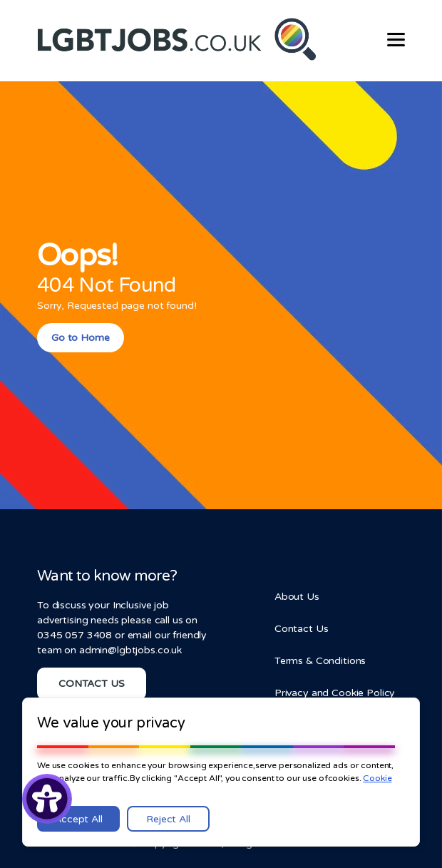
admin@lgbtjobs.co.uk (130, 650)
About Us (297, 597)
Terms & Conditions (320, 661)
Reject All (168, 819)
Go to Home (81, 338)
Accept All (78, 819)
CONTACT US (92, 684)
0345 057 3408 (74, 635)
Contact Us (302, 629)
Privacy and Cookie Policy (335, 693)
